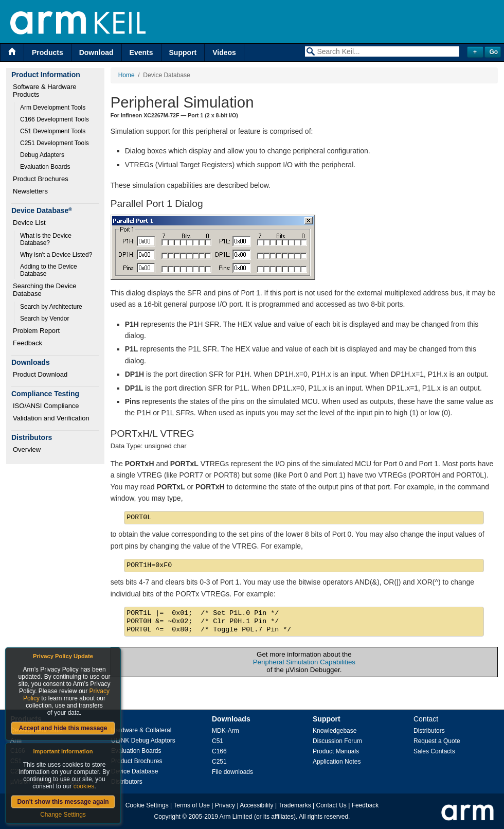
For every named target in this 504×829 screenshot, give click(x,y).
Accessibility (256, 805)
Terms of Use (192, 805)
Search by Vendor (44, 319)
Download (96, 52)
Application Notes (337, 762)
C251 (219, 762)
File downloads (232, 772)
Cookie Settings (147, 805)
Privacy (225, 805)
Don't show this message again (63, 802)
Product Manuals (336, 751)
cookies (84, 786)
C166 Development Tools (55, 119)
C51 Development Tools (53, 131)
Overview (27, 449)
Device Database (134, 771)
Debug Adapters (42, 155)
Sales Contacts (434, 751)
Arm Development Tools (53, 108)
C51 (218, 741)
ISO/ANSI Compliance (46, 406)
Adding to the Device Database (49, 270)
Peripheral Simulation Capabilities (304, 662)
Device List (29, 223)
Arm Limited (236, 817)
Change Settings (63, 815)
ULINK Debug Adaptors (143, 740)
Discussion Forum (337, 741)
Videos (224, 52)
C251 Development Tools (55, 143)
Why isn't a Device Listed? (56, 255)
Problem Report (36, 331)
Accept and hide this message (63, 728)
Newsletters (30, 191)
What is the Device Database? (47, 239)
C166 (219, 751)
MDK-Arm (226, 731)
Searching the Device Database (46, 290)
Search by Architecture (51, 307)
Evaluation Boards (45, 167)
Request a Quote (437, 741)
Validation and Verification (51, 418)
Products (48, 52)
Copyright (167, 817)
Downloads (231, 719)
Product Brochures (41, 179)
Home (127, 75)
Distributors (127, 782)
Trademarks (295, 805)
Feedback (28, 343)
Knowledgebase (335, 731)
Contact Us (331, 805)
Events (141, 52)
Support (183, 52)
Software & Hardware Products (46, 91)
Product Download (40, 374)
